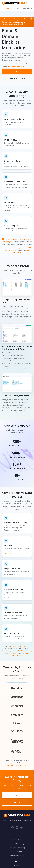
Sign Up (17, 71)
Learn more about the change (16, 25)
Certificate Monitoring (17, 848)
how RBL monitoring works (15, 248)
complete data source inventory (19, 646)
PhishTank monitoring (12, 653)
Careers (17, 865)
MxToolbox (11, 765)
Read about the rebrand (24, 832)
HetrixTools (22, 765)
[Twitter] (22, 828)
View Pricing (17, 803)
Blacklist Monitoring (17, 844)
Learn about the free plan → (18, 66)
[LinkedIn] (17, 828)
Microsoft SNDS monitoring (22, 651)
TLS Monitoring (17, 851)
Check (17, 8)
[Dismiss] (31, 18)
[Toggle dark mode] (26, 3)
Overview (7, 8)
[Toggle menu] (31, 3)
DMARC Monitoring (17, 855)
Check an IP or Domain (17, 78)
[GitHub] (12, 828)
